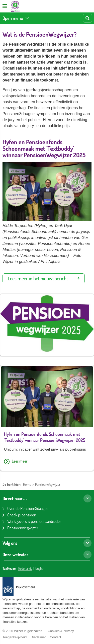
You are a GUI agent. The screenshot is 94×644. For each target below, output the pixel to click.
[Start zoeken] (87, 18)
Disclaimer (38, 637)
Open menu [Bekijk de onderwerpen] (13, 18)
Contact (56, 637)
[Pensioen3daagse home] (15, 6)
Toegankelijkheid (15, 637)
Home (27, 484)
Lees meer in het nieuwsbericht (44, 278)
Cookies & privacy (61, 631)
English (40, 568)
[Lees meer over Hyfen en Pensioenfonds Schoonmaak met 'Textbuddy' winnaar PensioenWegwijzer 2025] (47, 462)
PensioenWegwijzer (48, 484)
